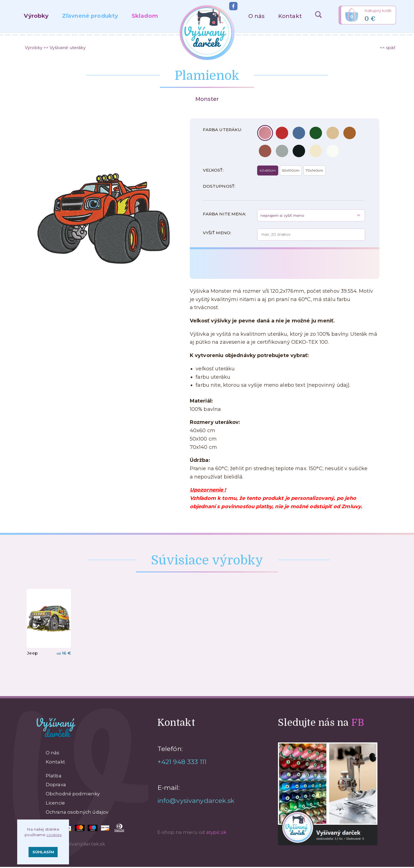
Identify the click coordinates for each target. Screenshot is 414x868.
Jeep (32, 654)
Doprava (56, 786)
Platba (54, 777)
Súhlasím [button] (43, 852)
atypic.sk (216, 833)
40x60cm (268, 171)
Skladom (145, 16)
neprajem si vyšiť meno (282, 217)
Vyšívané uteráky (67, 48)
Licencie (55, 804)
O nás (257, 16)
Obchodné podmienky (73, 795)
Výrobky (36, 16)
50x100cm (291, 171)
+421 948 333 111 (182, 763)
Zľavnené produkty (90, 16)
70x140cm (314, 171)
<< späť (388, 48)
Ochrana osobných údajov (77, 813)
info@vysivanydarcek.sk (196, 802)
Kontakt (290, 16)
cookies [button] (54, 835)
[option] (103, 209)
